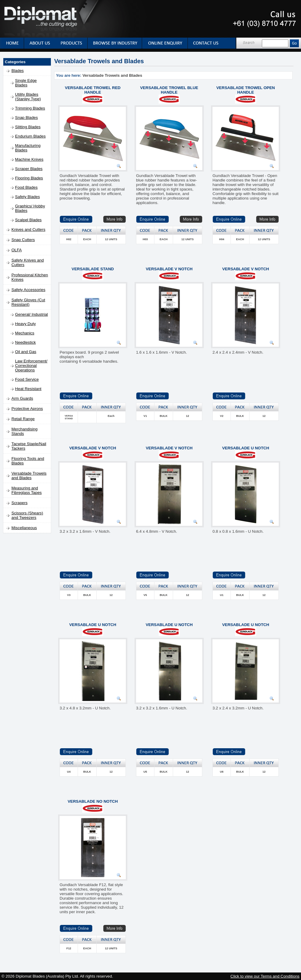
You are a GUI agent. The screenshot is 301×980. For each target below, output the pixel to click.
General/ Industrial (31, 314)
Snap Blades (26, 118)
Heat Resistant (28, 389)
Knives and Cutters (28, 229)
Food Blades (26, 187)
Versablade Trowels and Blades (29, 476)
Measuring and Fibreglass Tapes (27, 490)
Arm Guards (22, 398)
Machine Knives (29, 159)
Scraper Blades (29, 169)
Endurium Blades (30, 136)
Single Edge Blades (26, 83)
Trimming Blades (30, 108)
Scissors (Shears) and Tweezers (27, 515)
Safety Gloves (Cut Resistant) (28, 302)
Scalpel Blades (28, 220)
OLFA (17, 250)
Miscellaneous (24, 528)
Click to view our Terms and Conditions (265, 976)
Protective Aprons (27, 409)
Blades (18, 71)
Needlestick (25, 342)
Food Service (27, 379)
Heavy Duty (25, 324)
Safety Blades (27, 197)
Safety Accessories (28, 290)
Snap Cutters (23, 240)
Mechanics (25, 333)
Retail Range (23, 419)
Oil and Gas (26, 352)
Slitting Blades (28, 127)
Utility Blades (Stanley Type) (28, 97)
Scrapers (19, 503)
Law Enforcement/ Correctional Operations (31, 366)
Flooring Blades (29, 178)
